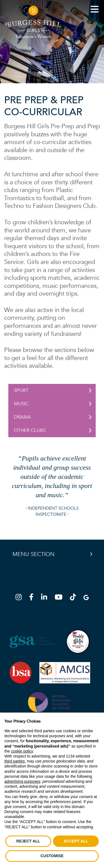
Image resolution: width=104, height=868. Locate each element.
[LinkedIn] (46, 598)
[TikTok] (75, 598)
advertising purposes (22, 781)
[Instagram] (20, 598)
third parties (15, 761)
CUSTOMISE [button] (52, 856)
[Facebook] (33, 598)
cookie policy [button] (22, 751)
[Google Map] (86, 598)
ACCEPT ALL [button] (76, 841)
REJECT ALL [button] (28, 841)
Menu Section (34, 554)
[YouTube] (60, 598)
